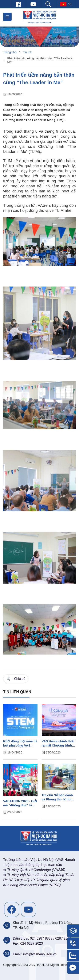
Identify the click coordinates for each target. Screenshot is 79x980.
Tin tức (27, 52)
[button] (7, 17)
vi (66, 4)
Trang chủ (10, 52)
